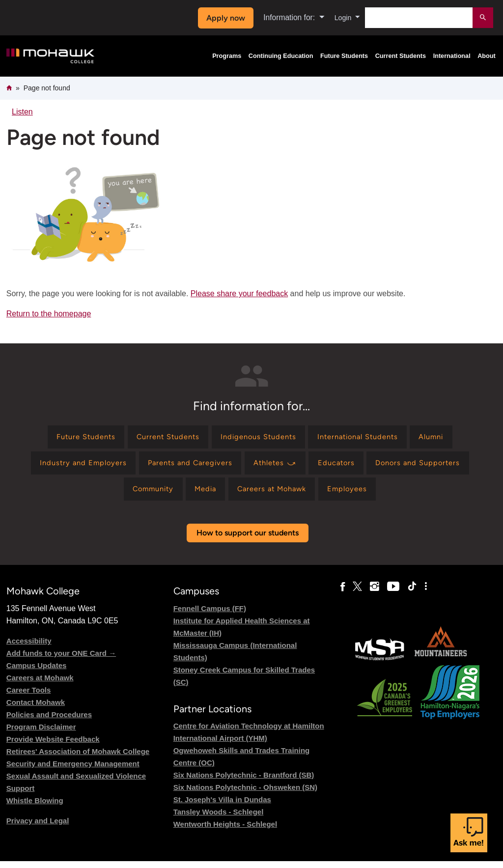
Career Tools (29, 697)
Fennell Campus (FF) (210, 615)
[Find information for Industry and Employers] (70, 466)
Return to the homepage (49, 314)
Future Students (344, 56)
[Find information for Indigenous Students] (258, 438)
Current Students (401, 56)
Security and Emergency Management (73, 770)
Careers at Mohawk (40, 685)
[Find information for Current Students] (160, 438)
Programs (227, 56)
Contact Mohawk (36, 709)
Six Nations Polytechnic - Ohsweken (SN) (245, 794)
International (452, 56)
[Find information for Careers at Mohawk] (275, 495)
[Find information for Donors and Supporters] (430, 466)
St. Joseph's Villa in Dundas (222, 806)
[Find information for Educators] (343, 466)
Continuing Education (281, 56)
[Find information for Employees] (357, 495)
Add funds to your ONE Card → (61, 660)
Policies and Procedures (49, 721)
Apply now (223, 18)
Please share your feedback (239, 294)
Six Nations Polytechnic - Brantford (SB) (244, 782)
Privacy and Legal (38, 827)
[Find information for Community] (144, 495)
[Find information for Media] (202, 495)
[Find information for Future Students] (70, 438)
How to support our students (248, 540)
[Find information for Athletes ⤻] (277, 466)
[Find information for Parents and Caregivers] (185, 466)
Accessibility (29, 648)
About (487, 56)
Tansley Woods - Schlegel (219, 819)
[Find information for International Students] (366, 438)
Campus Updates (37, 672)
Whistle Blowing (35, 807)
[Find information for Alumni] (447, 438)
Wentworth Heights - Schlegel (225, 831)
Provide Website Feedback (53, 746)
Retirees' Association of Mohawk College (78, 758)
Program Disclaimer (41, 734)
